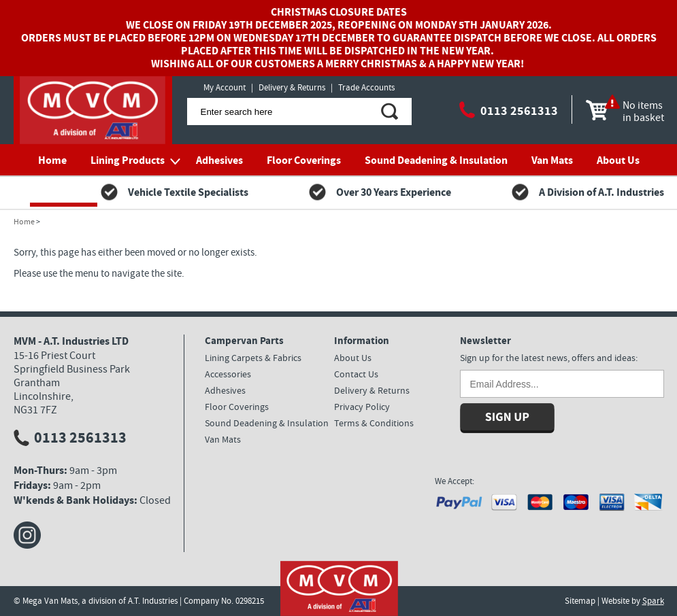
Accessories (228, 374)
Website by (633, 601)
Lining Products (128, 160)
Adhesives (219, 160)
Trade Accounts (366, 87)
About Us (618, 160)
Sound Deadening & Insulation (436, 160)
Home (52, 160)
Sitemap (580, 601)
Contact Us (64, 191)
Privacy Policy (362, 407)
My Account (225, 87)
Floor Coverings (304, 160)
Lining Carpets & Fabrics (253, 358)
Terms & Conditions (374, 423)
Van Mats (552, 160)
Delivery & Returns (292, 87)
